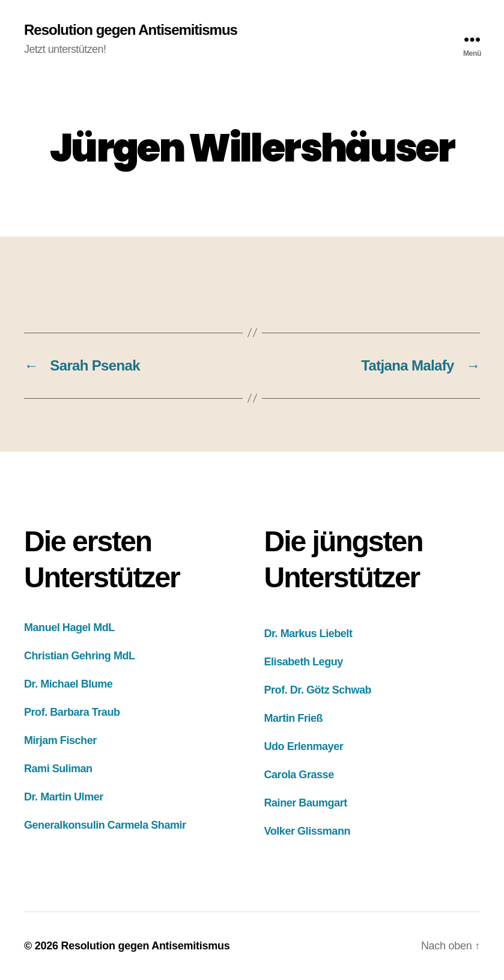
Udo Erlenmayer (304, 746)
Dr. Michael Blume (68, 684)
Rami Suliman (58, 769)
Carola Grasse (299, 775)
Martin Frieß (294, 718)
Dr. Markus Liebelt (308, 634)
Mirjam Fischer (60, 740)
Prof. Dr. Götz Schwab (318, 690)
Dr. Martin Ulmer (64, 797)
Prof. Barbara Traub (72, 712)
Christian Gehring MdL (80, 656)
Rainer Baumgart (306, 803)
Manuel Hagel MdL (69, 628)
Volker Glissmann (308, 831)
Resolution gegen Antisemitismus (131, 30)
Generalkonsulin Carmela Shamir (105, 825)
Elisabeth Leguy (304, 662)
